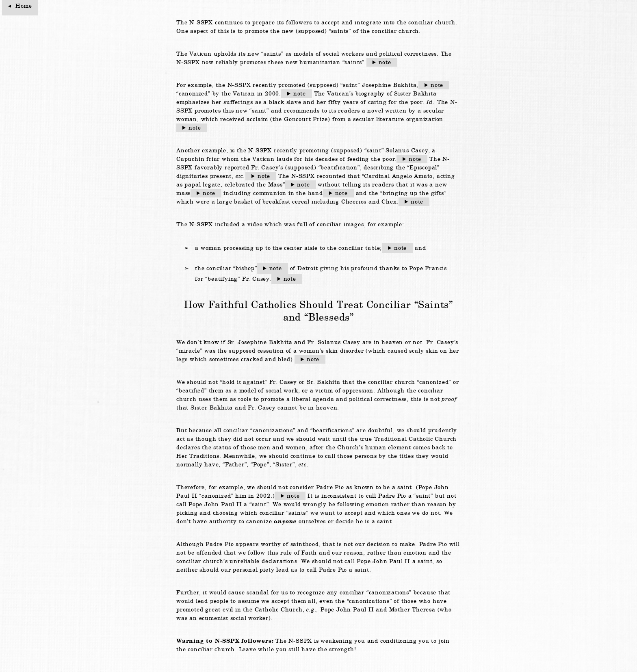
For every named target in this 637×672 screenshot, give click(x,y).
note (385, 62)
